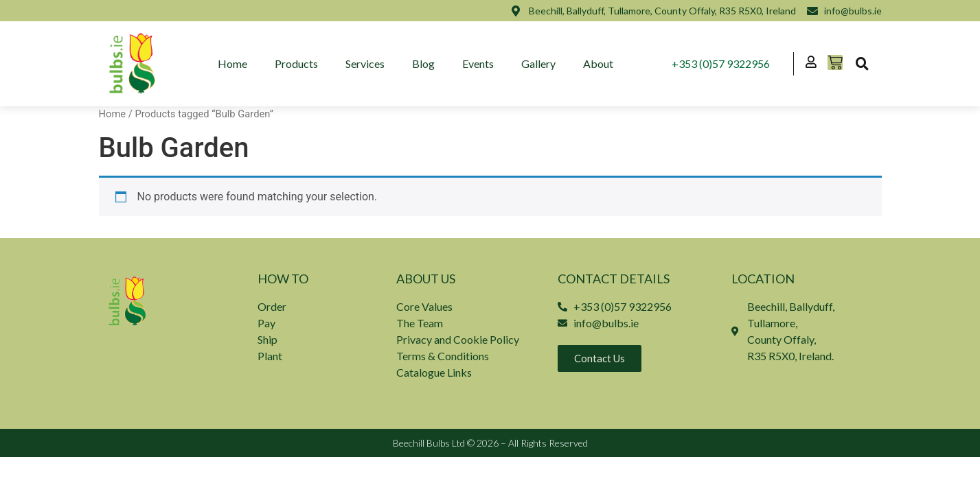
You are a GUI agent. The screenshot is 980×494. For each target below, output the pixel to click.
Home (232, 63)
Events (478, 63)
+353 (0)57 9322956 (721, 63)
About (598, 63)
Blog (423, 63)
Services (365, 63)
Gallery (538, 63)
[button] (863, 64)
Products (296, 63)
